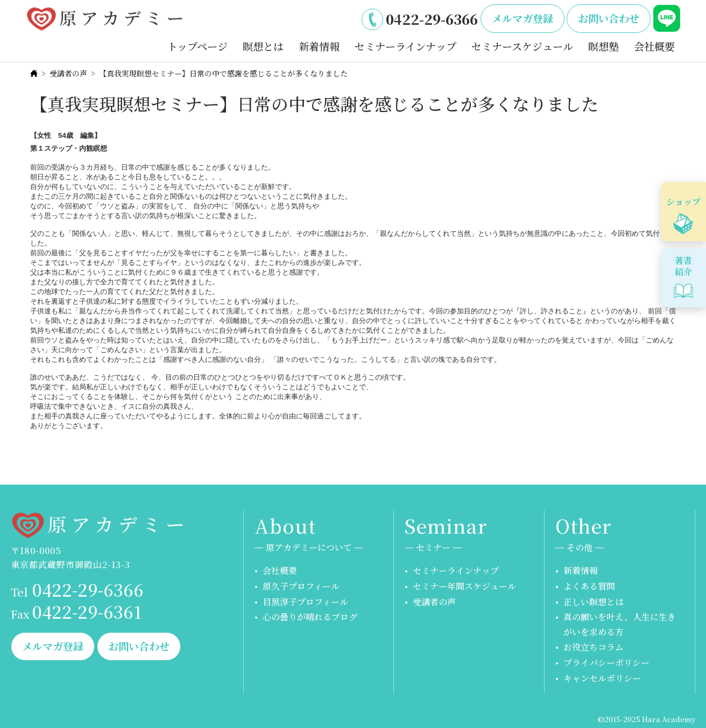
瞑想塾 (603, 46)
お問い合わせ (609, 18)
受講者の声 (68, 73)
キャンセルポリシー (602, 678)
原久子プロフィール (301, 586)
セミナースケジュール (522, 46)
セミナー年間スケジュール (464, 586)
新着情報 (319, 46)
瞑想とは (263, 46)
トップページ (197, 46)
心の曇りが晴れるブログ (310, 617)
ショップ (683, 202)
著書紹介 (683, 266)
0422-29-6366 (432, 19)
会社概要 (654, 46)
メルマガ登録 (523, 18)
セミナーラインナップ (405, 46)
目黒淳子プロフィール (305, 602)
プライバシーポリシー (606, 663)
